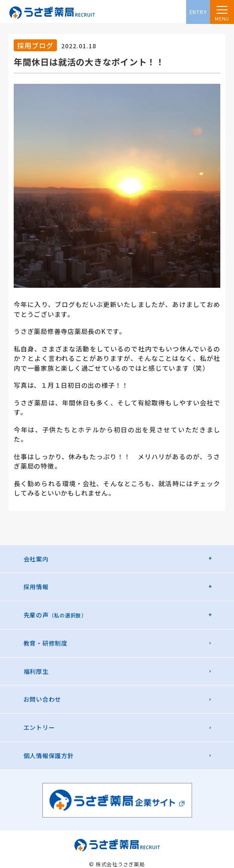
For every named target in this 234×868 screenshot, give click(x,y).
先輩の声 (55, 615)
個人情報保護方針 (49, 756)
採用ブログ (35, 45)
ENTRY (198, 12)
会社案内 (36, 559)
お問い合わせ (43, 699)
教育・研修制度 (46, 643)
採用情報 (36, 587)
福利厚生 (36, 671)
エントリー (39, 727)
